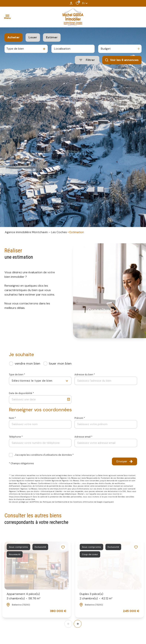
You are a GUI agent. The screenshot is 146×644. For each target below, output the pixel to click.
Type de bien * (17, 374)
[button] (78, 624)
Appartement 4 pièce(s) (24, 596)
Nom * (12, 418)
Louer (33, 37)
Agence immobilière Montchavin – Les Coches (36, 232)
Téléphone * (16, 437)
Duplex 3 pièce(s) (96, 596)
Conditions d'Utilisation (83, 502)
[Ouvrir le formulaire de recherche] (87, 60)
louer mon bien (60, 363)
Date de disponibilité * (21, 393)
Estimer (52, 37)
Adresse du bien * (85, 374)
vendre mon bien (27, 363)
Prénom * (80, 418)
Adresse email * (83, 437)
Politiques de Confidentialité (55, 502)
